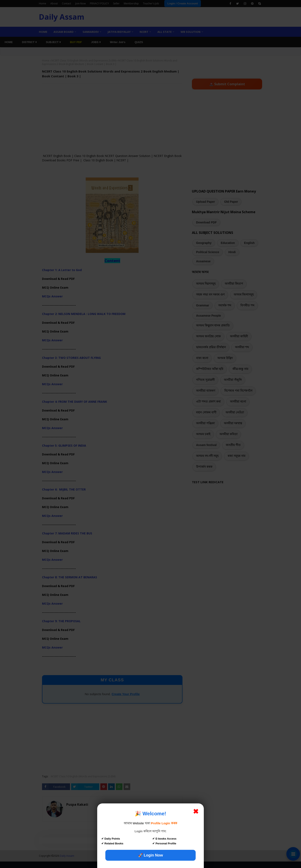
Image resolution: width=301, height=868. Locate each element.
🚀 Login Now (151, 855)
